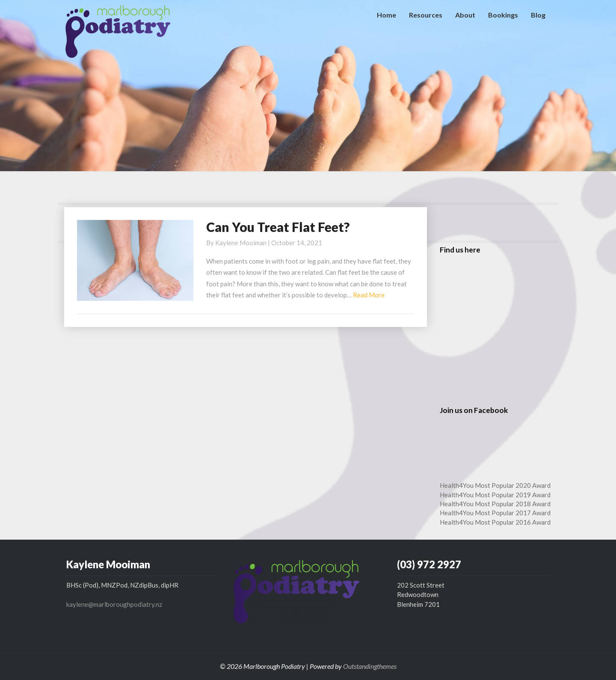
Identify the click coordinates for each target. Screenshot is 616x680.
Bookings (503, 15)
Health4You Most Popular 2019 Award (495, 495)
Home (386, 15)
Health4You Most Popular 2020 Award (495, 485)
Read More (369, 295)
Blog (538, 15)
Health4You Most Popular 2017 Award (495, 513)
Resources (426, 15)
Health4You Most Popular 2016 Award (495, 522)
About (465, 15)
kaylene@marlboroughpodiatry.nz (114, 604)
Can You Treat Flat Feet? (278, 227)
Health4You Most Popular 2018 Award (495, 504)
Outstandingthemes (370, 666)
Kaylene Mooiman (241, 243)
